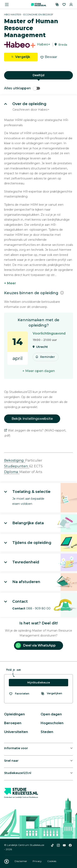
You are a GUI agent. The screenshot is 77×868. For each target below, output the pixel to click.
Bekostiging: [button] (15, 460)
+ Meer (10, 283)
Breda (63, 45)
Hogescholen (52, 723)
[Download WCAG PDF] (7, 861)
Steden (47, 732)
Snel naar (11, 761)
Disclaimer (21, 861)
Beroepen (13, 723)
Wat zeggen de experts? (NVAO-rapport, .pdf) (35, 433)
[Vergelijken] (57, 5)
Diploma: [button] (12, 472)
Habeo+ (44, 45)
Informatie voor (16, 748)
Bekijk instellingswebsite (32, 419)
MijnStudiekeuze (39, 682)
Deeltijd (38, 75)
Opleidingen (14, 714)
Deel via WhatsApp (36, 645)
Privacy (37, 861)
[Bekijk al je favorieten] (19, 694)
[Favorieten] (64, 5)
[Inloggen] (71, 5)
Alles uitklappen (22, 88)
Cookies (52, 861)
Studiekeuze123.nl (18, 773)
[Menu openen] (7, 5)
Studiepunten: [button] (17, 466)
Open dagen (51, 714)
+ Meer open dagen (39, 371)
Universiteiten (16, 732)
